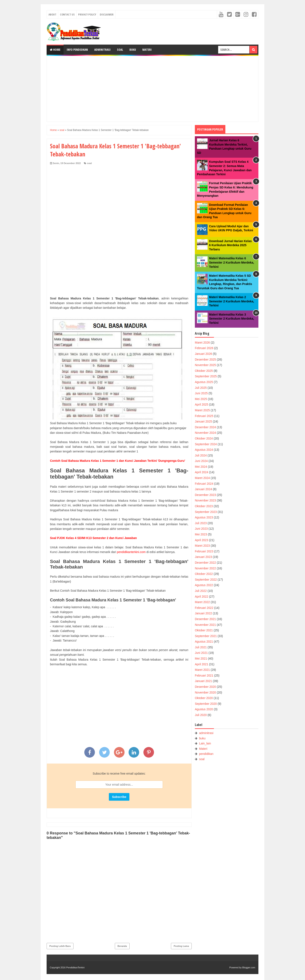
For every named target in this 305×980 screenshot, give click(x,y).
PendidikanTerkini (75, 967)
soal (89, 163)
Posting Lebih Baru (60, 946)
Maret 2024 (202, 478)
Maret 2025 (202, 410)
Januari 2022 (203, 613)
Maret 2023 (202, 546)
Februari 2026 (204, 348)
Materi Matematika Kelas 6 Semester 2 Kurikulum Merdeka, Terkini (232, 262)
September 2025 (206, 376)
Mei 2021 (201, 658)
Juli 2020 (201, 715)
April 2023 (202, 540)
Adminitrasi (102, 50)
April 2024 (202, 472)
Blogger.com (249, 967)
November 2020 (205, 692)
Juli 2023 (201, 523)
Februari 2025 (204, 416)
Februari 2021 (204, 675)
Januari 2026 (203, 354)
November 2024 (205, 433)
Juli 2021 (201, 647)
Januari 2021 (203, 681)
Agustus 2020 (204, 709)
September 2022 (206, 580)
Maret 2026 (202, 343)
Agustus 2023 (204, 517)
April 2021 (202, 664)
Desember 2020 (205, 687)
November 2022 (205, 568)
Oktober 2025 (204, 371)
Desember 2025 (205, 359)
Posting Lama (181, 946)
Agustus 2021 (204, 642)
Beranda (122, 946)
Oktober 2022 (204, 574)
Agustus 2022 (204, 585)
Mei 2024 (201, 467)
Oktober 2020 (204, 698)
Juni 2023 (201, 529)
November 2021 (205, 625)
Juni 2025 (201, 393)
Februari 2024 (204, 484)
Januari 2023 (203, 557)
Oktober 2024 (204, 438)
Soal (120, 50)
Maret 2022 (202, 602)
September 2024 (206, 444)
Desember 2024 (205, 427)
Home (55, 50)
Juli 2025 (201, 388)
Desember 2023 (205, 495)
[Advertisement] (152, 89)
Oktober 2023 (204, 506)
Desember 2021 (205, 619)
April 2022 (202, 597)
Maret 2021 (202, 670)
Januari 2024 (203, 489)
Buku (133, 50)
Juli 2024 (201, 455)
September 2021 (206, 636)
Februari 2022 (204, 608)
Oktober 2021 (204, 630)
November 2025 (205, 365)
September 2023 (206, 512)
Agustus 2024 (204, 450)
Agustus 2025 (204, 382)
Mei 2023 (201, 534)
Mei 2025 (201, 399)
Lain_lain (205, 743)
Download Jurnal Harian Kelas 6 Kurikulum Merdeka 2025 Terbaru (230, 245)
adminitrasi (206, 733)
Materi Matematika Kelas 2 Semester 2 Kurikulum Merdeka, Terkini (232, 301)
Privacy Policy (87, 14)
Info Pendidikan (77, 50)
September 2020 (206, 704)
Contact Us (67, 14)
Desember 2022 (205, 563)
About (52, 14)
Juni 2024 (201, 461)
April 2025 (202, 404)
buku (202, 738)
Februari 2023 (204, 551)
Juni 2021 (201, 653)
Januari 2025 (203, 421)
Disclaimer (107, 14)
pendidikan (206, 754)
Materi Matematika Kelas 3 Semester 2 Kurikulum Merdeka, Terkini (232, 319)
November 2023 (205, 500)
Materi (147, 50)
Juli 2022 (201, 591)
